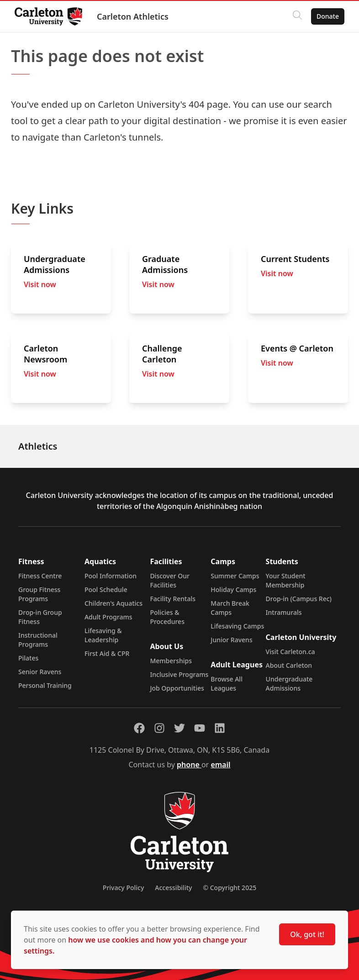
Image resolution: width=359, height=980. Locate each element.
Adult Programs (108, 617)
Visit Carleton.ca (290, 652)
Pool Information (111, 576)
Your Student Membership (286, 580)
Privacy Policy (123, 888)
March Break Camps (230, 608)
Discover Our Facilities (170, 580)
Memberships (171, 661)
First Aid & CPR (107, 653)
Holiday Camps (233, 590)
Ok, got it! (307, 934)
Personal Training (45, 685)
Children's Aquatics (114, 603)
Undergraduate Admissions (289, 684)
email (220, 765)
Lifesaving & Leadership (103, 635)
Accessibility (173, 888)
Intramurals (284, 612)
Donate (328, 16)
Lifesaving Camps (237, 626)
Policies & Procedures (167, 617)
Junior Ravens (231, 640)
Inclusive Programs (179, 674)
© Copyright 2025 (230, 888)
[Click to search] (297, 16)
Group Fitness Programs (39, 594)
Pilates (28, 658)
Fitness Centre (40, 576)
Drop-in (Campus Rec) (299, 599)
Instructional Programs (38, 640)
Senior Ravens (40, 672)
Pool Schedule (106, 590)
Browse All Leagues (227, 684)
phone (189, 765)
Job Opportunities (177, 688)
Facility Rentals (173, 599)
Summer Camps (235, 576)
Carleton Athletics (133, 16)
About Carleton (289, 665)
